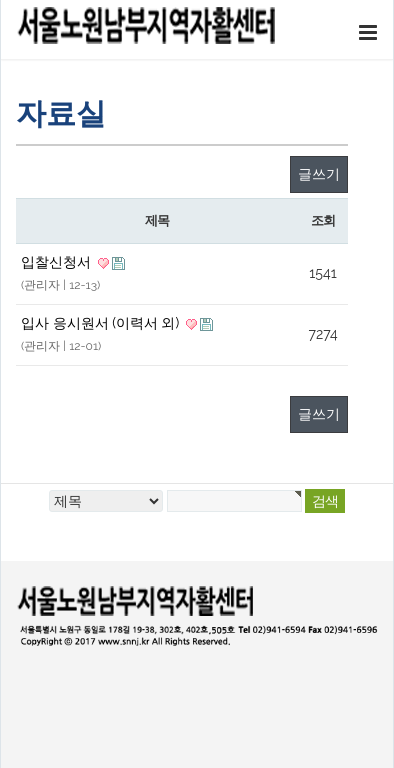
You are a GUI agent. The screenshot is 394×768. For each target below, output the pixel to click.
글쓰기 (319, 174)
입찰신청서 (58, 262)
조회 (322, 220)
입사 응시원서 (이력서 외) (102, 323)
